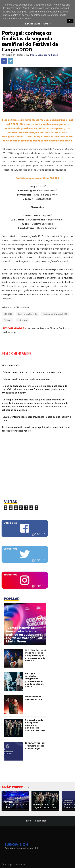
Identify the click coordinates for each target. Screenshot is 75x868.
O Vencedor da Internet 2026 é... (34, 698)
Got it (47, 24)
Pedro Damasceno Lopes (44, 55)
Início (29, 821)
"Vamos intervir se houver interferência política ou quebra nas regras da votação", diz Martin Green (24, 635)
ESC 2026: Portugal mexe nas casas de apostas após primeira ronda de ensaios (35, 655)
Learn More (33, 24)
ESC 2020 (8, 314)
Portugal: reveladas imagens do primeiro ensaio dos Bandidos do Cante (34, 680)
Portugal (8, 320)
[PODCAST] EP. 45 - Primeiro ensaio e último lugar (35, 746)
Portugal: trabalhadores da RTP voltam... (15, 805)
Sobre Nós (41, 821)
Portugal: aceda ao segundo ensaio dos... (45, 806)
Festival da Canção (28, 314)
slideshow (22, 320)
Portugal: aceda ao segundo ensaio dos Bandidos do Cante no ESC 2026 (35, 725)
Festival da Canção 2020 (55, 314)
